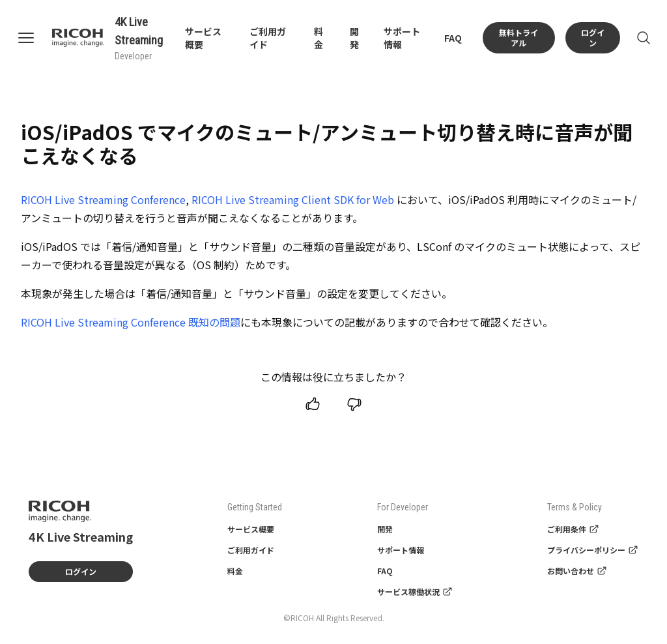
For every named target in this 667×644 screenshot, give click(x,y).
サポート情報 (401, 550)
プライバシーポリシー (593, 550)
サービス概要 (251, 529)
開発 (354, 38)
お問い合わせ (577, 571)
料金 (319, 38)
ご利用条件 (573, 529)
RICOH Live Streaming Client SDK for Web (293, 199)
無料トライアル (518, 37)
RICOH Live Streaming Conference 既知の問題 (131, 322)
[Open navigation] (34, 38)
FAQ (453, 38)
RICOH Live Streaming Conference (103, 199)
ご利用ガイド (251, 550)
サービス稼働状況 (415, 592)
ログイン (593, 37)
